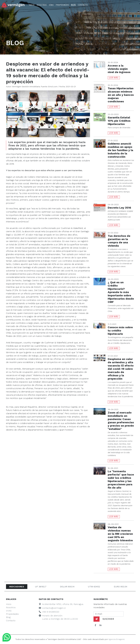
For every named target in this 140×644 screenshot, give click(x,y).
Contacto (83, 5)
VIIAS (51, 5)
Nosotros (42, 5)
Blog (73, 5)
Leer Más (114, 78)
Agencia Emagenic (117, 639)
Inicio (32, 5)
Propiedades (62, 5)
